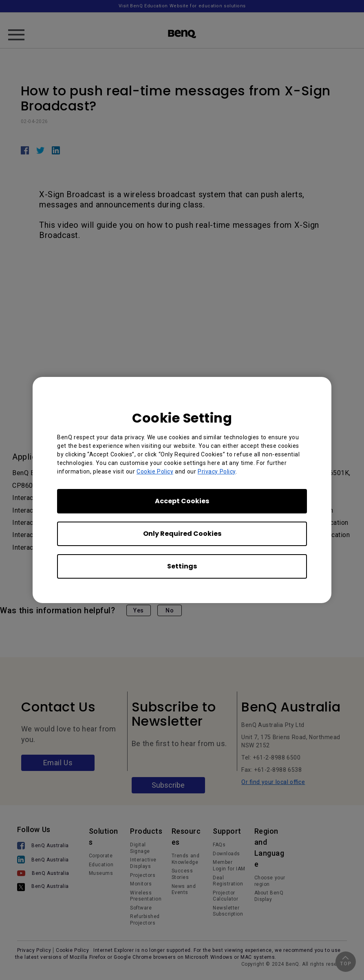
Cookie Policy (155, 471)
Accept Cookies (182, 501)
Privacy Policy (217, 471)
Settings (182, 566)
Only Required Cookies (182, 534)
